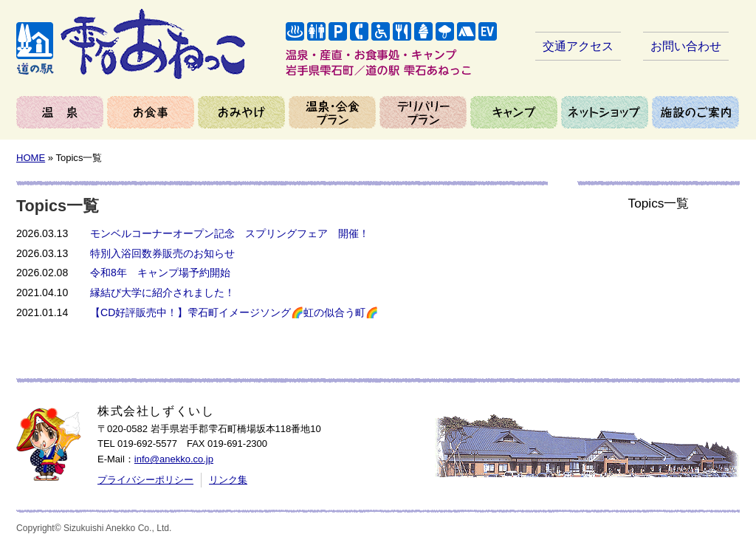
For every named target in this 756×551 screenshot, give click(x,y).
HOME (31, 158)
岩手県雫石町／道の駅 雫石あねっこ (131, 44)
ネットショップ (605, 112)
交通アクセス (578, 46)
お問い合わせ (686, 46)
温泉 (60, 112)
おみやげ (241, 112)
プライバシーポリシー (145, 480)
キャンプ (514, 112)
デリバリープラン (423, 112)
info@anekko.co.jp (174, 459)
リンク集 (228, 480)
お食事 (151, 112)
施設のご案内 (695, 112)
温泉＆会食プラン (332, 112)
